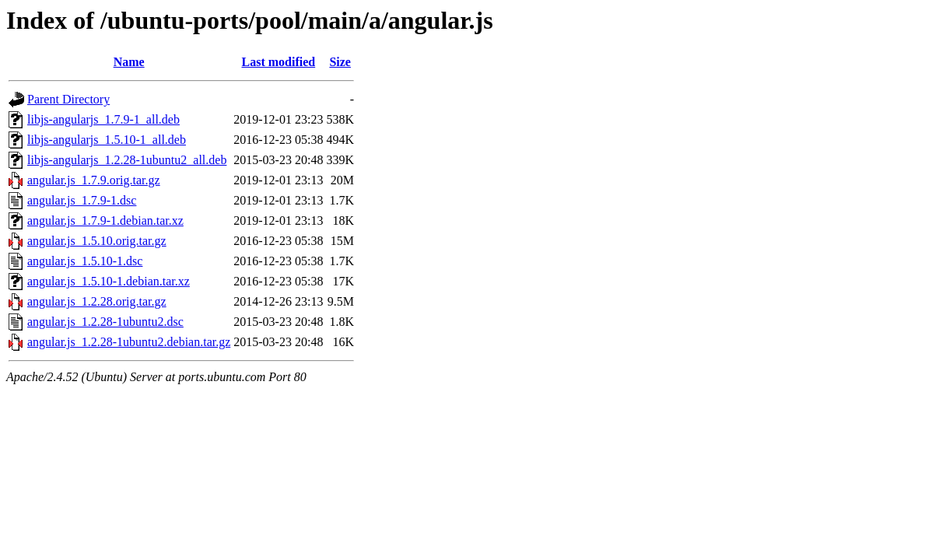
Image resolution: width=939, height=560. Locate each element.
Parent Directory (68, 99)
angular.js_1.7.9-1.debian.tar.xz (105, 220)
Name (129, 62)
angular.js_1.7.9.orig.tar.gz (94, 180)
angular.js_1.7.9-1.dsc (82, 200)
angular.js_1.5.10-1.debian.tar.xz (109, 281)
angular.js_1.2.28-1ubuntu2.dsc (105, 322)
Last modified (279, 62)
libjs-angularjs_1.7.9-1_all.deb (103, 119)
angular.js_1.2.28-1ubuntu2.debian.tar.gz (129, 342)
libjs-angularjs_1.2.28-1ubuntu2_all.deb (127, 160)
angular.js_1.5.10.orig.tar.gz (97, 241)
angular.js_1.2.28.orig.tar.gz (97, 301)
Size (340, 62)
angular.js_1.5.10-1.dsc (85, 261)
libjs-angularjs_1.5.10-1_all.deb (107, 140)
